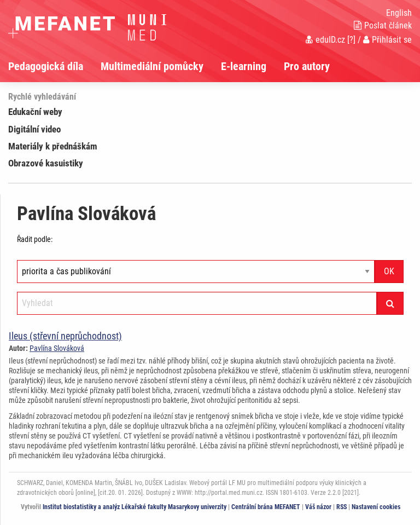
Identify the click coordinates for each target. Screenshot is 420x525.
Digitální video (34, 129)
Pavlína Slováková (57, 348)
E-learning (244, 66)
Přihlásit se (387, 40)
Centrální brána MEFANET (266, 507)
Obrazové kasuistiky (46, 163)
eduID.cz (325, 40)
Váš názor (318, 507)
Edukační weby (35, 112)
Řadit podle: (35, 239)
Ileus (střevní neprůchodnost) (65, 336)
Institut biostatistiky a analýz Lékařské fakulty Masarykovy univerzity (135, 507)
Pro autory (307, 66)
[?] (351, 40)
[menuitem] (54, 66)
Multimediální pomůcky (152, 66)
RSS (342, 507)
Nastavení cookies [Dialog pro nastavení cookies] (376, 507)
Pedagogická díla (46, 66)
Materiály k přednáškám (53, 146)
